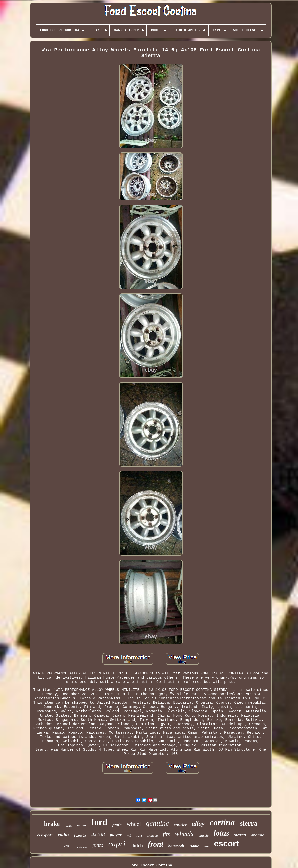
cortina (222, 822)
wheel (134, 824)
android (258, 835)
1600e (194, 846)
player (116, 835)
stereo (240, 835)
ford (99, 822)
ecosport (45, 835)
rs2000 (67, 846)
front (156, 844)
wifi (129, 836)
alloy (198, 823)
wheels (184, 834)
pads (117, 825)
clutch (137, 846)
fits (166, 834)
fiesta (80, 836)
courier (180, 825)
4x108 (98, 834)
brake (52, 824)
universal (82, 847)
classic (203, 835)
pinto (98, 845)
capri (117, 844)
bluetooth (176, 846)
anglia (68, 826)
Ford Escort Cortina (151, 866)
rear (206, 846)
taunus (82, 825)
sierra (249, 823)
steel (139, 836)
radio (63, 835)
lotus (221, 833)
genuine (157, 823)
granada (152, 836)
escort (227, 844)
